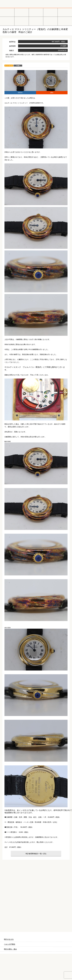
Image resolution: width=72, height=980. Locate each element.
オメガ (22, 12)
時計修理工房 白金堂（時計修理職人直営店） (17, 4)
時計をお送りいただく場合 (13, 903)
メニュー (68, 4)
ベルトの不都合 (10, 944)
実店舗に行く (36, 974)
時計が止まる (9, 939)
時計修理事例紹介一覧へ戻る (36, 854)
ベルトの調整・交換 (65, 21)
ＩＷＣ (7, 21)
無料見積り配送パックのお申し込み (36, 874)
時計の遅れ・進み (10, 949)
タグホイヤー (50, 12)
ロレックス (7, 12)
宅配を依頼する (12, 974)
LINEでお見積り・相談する (60, 974)
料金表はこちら (36, 921)
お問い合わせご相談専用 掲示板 (54, 966)
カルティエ (36, 12)
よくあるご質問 (59, 903)
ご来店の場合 (36, 903)
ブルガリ (65, 12)
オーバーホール (50, 21)
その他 (36, 21)
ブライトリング (22, 21)
